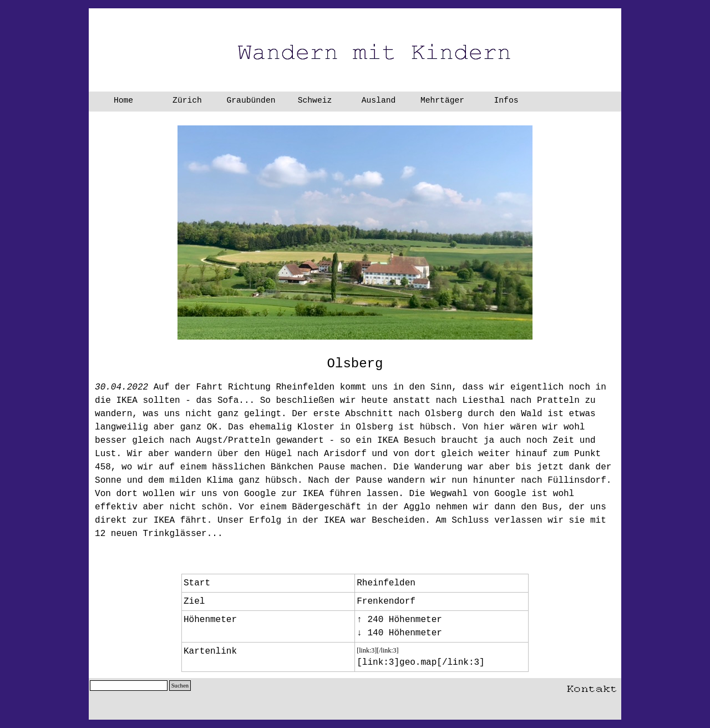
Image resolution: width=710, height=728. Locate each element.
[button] (592, 686)
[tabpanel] (355, 364)
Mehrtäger (442, 100)
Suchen (180, 686)
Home (123, 100)
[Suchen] (129, 686)
